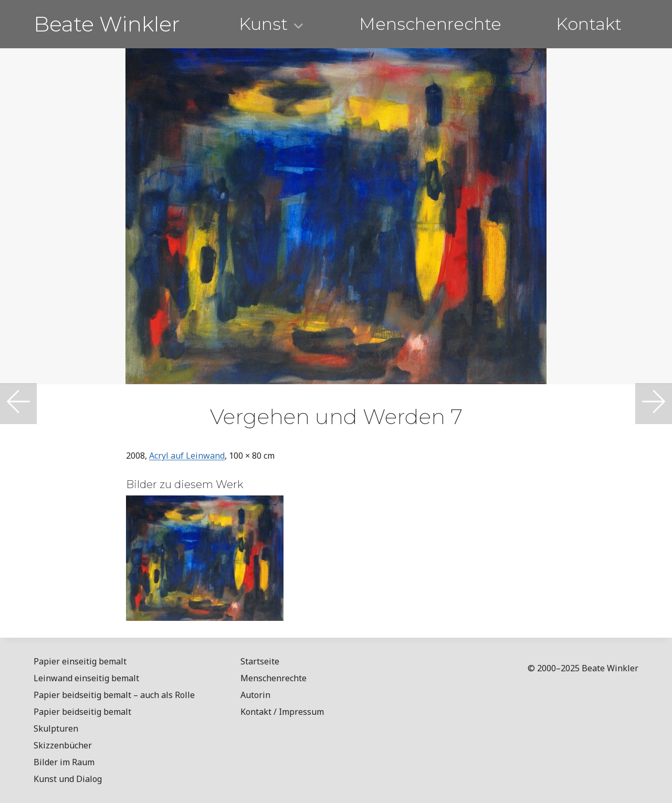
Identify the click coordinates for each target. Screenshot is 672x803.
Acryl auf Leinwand (187, 456)
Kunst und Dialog (68, 779)
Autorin (255, 695)
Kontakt (589, 24)
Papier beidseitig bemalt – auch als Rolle (114, 695)
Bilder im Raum (64, 762)
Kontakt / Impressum (282, 712)
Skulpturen (56, 728)
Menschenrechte (430, 24)
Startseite (260, 661)
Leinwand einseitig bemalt (86, 678)
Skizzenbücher (63, 745)
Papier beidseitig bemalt (82, 712)
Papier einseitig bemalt (80, 661)
